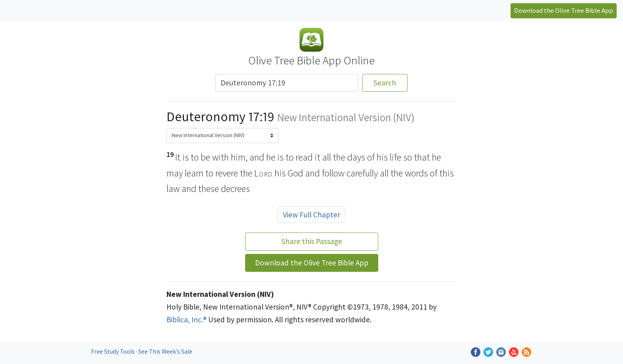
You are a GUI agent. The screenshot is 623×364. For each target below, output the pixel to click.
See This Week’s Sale (165, 351)
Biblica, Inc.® (187, 319)
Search (385, 83)
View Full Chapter (311, 215)
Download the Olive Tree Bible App (564, 10)
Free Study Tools (113, 351)
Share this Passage (312, 241)
